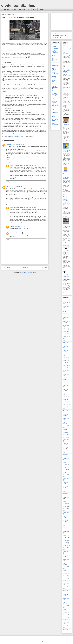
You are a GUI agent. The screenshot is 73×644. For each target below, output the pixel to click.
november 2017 (66, 595)
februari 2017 (66, 622)
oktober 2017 (66, 598)
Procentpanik (9, 145)
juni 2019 (65, 538)
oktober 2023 (66, 385)
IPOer (34, 9)
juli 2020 (65, 501)
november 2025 (66, 314)
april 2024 (66, 365)
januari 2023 (66, 407)
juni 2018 (65, 573)
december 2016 (66, 630)
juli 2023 (65, 397)
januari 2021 (66, 479)
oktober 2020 (66, 490)
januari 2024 (66, 374)
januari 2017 (66, 626)
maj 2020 (65, 506)
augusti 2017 (66, 606)
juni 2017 (65, 612)
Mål (29, 9)
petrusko (54, 102)
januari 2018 (66, 587)
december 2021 (66, 444)
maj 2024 (65, 363)
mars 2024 (66, 368)
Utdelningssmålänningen (19, 6)
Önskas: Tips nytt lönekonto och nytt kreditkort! (67, 71)
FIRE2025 (55, 93)
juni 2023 (65, 399)
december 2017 (66, 591)
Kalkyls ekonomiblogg (55, 87)
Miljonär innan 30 (54, 77)
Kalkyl (8, 187)
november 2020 (66, 487)
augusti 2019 (66, 532)
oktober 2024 (66, 346)
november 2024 (66, 343)
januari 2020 (66, 513)
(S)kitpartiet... (55, 90)
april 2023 (66, 404)
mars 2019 (66, 545)
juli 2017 (65, 610)
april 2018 (66, 578)
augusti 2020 (66, 498)
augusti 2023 (66, 393)
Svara (7, 160)
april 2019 (66, 543)
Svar (9, 163)
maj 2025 (65, 334)
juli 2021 (65, 462)
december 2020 (66, 483)
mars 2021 (66, 472)
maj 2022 (65, 435)
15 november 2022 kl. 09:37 (30, 233)
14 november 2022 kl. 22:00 (19, 226)
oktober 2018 (66, 559)
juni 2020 (65, 504)
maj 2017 (65, 615)
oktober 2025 (66, 318)
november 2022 (66, 415)
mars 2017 (66, 620)
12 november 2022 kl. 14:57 (16, 187)
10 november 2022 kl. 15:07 (30, 165)
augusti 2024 (66, 354)
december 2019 (66, 517)
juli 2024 (65, 358)
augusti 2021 (66, 459)
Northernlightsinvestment (55, 57)
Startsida (6, 9)
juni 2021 (65, 465)
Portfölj (14, 9)
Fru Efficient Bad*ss (54, 70)
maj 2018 (65, 576)
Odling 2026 (55, 65)
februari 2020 (66, 509)
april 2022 (66, 437)
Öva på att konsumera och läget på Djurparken (67, 199)
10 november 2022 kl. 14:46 (19, 145)
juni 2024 (65, 360)
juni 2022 (65, 432)
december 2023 (66, 379)
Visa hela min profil (56, 38)
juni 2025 (65, 331)
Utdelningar (22, 9)
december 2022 (66, 411)
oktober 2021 (66, 451)
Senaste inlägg (6, 268)
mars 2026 (66, 300)
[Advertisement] (61, 21)
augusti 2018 (66, 567)
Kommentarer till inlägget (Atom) (29, 272)
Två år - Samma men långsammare (55, 125)
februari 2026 (66, 302)
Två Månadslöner (55, 46)
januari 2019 (66, 552)
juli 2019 (65, 535)
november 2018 (66, 556)
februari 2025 (66, 339)
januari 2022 (66, 440)
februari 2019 (66, 548)
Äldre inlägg (44, 268)
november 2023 (66, 382)
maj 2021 (65, 467)
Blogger (43, 641)
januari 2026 (66, 306)
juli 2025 (65, 329)
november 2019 (66, 521)
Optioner (41, 9)
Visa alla (58, 128)
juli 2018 (65, 571)
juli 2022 (65, 430)
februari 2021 (66, 475)
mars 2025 (66, 336)
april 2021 (66, 470)
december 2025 (66, 311)
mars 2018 (66, 581)
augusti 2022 (66, 426)
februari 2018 (66, 583)
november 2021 (66, 448)
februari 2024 (66, 370)
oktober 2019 (66, 524)
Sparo (54, 64)
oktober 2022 (66, 418)
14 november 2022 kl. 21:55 (30, 207)
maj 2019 (65, 540)
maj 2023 (65, 402)
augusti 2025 (66, 325)
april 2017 (66, 617)
